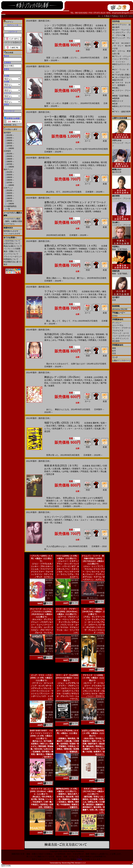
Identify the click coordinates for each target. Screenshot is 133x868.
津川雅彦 (86, 383)
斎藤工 (99, 31)
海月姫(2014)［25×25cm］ (59, 334)
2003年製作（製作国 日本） (75, 823)
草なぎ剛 (58, 211)
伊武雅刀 (56, 125)
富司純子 (58, 380)
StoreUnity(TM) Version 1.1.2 (74, 863)
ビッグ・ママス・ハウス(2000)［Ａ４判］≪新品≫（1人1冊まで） (41, 678)
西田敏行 (64, 297)
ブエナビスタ (118, 331)
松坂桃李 (50, 168)
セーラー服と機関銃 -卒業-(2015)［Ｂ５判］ (70, 117)
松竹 (114, 351)
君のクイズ (118, 101)
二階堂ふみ (71, 426)
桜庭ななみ (69, 209)
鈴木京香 (99, 517)
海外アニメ (8, 169)
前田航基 (58, 122)
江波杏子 (88, 429)
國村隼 (57, 31)
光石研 (55, 34)
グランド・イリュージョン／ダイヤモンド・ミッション (121, 59)
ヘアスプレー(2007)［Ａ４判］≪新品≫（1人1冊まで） (41, 558)
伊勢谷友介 (101, 165)
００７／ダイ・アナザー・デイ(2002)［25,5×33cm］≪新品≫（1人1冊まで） (67, 612)
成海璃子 (98, 426)
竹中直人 (88, 380)
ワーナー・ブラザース (121, 328)
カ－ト (101, 16)
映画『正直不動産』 (121, 96)
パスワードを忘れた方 (13, 42)
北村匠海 (48, 122)
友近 (80, 426)
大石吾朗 (102, 340)
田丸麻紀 (100, 520)
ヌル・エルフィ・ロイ (84, 520)
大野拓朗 (80, 120)
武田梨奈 (78, 252)
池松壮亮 (64, 165)
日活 (114, 353)
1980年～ (10, 143)
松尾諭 (89, 28)
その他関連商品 (10, 206)
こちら (79, 859)
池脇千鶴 (58, 337)
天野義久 (68, 520)
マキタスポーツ (79, 294)
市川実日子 (99, 28)
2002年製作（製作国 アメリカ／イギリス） (72, 651)
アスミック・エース (121, 333)
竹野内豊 (58, 28)
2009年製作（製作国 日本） (49, 773)
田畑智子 (68, 380)
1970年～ (10, 146)
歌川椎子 (94, 471)
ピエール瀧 (101, 209)
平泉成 (65, 31)
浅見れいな (71, 340)
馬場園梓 (78, 337)
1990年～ (10, 141)
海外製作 (7, 133)
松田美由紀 (53, 297)
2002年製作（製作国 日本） (101, 828)
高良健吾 (80, 28)
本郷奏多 (48, 209)
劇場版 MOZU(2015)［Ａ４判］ (62, 162)
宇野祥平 (90, 120)
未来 (115, 104)
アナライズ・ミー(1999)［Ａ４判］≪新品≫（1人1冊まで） (93, 678)
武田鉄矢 (66, 125)
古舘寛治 (100, 120)
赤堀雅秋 (74, 471)
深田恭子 (58, 520)
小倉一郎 (102, 297)
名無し (116, 88)
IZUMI (93, 297)
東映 (114, 348)
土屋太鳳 (56, 469)
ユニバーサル (118, 325)
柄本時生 (80, 122)
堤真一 (104, 423)
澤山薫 (103, 471)
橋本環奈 (48, 120)
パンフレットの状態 (12, 249)
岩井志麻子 (57, 429)
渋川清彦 (56, 294)
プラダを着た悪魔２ (121, 75)
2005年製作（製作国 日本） (49, 823)
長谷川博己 (59, 120)
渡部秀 (88, 211)
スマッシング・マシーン (121, 142)
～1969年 (10, 148)
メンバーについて (11, 254)
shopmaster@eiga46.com (122, 13)
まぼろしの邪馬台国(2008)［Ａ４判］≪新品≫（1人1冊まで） (93, 733)
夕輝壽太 (56, 471)
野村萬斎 (64, 34)
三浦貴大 (58, 209)
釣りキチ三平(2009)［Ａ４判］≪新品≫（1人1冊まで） (67, 733)
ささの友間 (69, 122)
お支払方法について (12, 243)
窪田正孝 (50, 474)
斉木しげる (87, 469)
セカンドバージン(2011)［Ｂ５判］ (64, 517)
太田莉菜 (68, 337)
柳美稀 (89, 122)
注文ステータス (126, 16)
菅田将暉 (100, 334)
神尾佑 (57, 254)
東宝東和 (116, 341)
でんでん (98, 469)
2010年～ (10, 135)
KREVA (80, 211)
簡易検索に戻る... (11, 125)
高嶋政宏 (98, 380)
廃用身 (116, 98)
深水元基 (92, 294)
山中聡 (65, 471)
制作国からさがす (11, 231)
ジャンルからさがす (12, 234)
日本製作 (7, 151)
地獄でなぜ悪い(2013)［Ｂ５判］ (63, 423)
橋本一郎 (48, 523)
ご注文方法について (12, 241)
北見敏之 (58, 523)
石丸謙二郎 (99, 429)
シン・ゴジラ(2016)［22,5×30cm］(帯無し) (68, 71)
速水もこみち (50, 340)
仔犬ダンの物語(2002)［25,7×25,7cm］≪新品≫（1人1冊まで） (93, 791)
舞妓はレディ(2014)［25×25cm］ (63, 377)
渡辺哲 (47, 431)
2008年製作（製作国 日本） (101, 770)
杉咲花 (83, 165)
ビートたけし (86, 168)
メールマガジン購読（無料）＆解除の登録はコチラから (13, 221)
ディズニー (117, 323)
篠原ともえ (89, 337)
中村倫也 (82, 340)
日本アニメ (8, 188)
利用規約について (11, 259)
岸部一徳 (66, 383)
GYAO (115, 316)
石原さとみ (69, 28)
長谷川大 (74, 297)
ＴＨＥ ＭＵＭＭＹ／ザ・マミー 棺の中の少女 (121, 46)
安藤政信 (70, 120)
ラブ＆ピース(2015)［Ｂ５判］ (61, 291)
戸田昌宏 (84, 471)
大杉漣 (81, 31)
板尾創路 (88, 426)
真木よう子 (53, 165)
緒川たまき (69, 211)
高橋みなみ (67, 254)
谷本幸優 (84, 297)
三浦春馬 (79, 206)
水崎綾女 (97, 211)
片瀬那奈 (100, 337)
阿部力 (91, 165)
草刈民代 (78, 380)
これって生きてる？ (121, 77)
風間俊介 (66, 469)
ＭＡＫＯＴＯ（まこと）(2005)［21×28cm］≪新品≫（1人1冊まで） (41, 791)
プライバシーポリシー (13, 257)
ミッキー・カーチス (73, 429)
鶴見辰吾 (90, 31)
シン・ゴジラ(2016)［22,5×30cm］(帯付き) (68, 25)
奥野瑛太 (66, 294)
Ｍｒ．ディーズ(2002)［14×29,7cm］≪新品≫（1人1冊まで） (93, 612)
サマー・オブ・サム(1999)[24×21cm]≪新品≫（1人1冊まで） (67, 678)
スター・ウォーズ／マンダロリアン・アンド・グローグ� (121, 33)
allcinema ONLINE (120, 309)
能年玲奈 (90, 334)
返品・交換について (12, 251)
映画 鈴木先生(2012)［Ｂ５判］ (62, 466)
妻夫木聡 (76, 383)
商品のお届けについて (13, 246)
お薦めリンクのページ (121, 361)
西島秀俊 (95, 162)
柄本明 (73, 31)
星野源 (61, 426)
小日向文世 (73, 168)
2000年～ (10, 138)
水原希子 (102, 206)
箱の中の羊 (118, 80)
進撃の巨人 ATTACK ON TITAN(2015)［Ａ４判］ (71, 246)
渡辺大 (95, 383)
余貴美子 (48, 31)
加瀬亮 (51, 386)
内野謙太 (92, 340)
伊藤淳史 (74, 165)
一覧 (8, 209)
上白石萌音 (98, 377)
